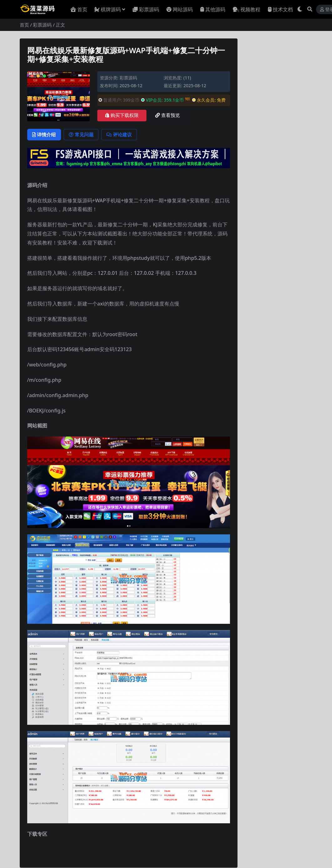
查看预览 (168, 115)
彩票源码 (42, 25)
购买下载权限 (122, 115)
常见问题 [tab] (82, 135)
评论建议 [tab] (121, 135)
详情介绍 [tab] (45, 135)
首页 (24, 25)
